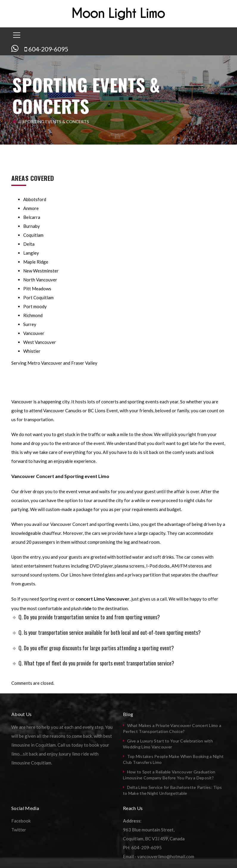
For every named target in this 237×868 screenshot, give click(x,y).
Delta (29, 244)
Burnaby (32, 226)
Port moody (35, 306)
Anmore (31, 208)
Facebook (21, 821)
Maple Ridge (36, 262)
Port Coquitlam (38, 297)
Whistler (32, 351)
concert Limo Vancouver (103, 599)
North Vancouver (40, 280)
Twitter (19, 830)
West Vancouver (40, 342)
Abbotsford (35, 199)
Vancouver (34, 333)
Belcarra (32, 217)
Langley (31, 253)
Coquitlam (33, 235)
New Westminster (41, 271)
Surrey (30, 324)
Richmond (33, 315)
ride (86, 608)
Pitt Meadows (37, 289)
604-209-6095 (48, 49)
